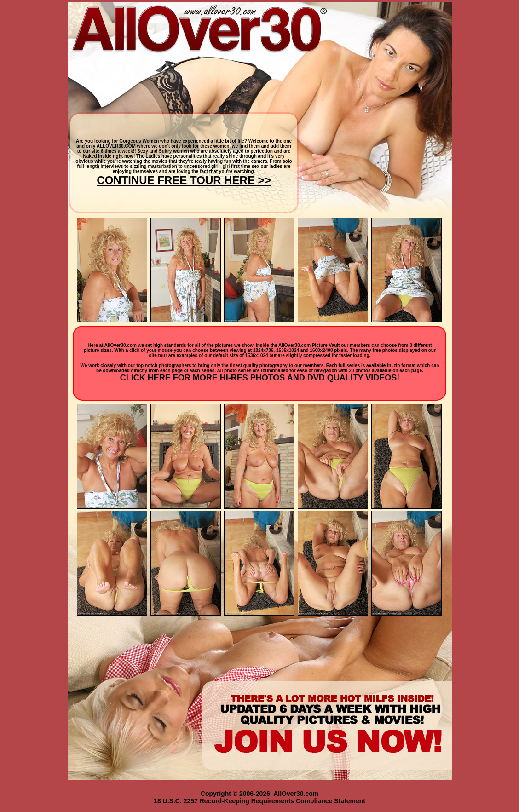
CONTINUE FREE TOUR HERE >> (184, 180)
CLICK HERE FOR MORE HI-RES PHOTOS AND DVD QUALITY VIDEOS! (260, 378)
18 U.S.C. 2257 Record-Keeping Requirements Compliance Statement (259, 801)
